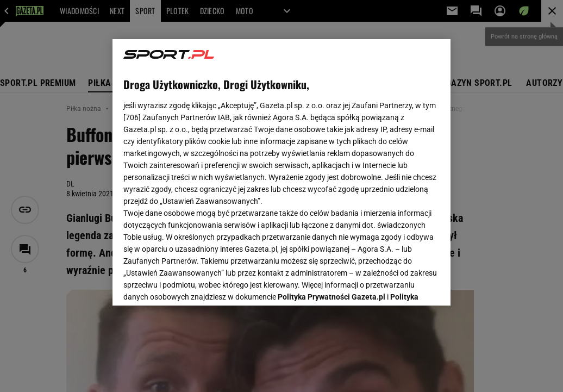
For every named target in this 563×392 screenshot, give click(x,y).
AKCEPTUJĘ (403, 284)
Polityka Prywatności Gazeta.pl (331, 161)
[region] (281, 172)
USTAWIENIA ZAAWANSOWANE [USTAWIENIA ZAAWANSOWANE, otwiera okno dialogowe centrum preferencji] (195, 284)
